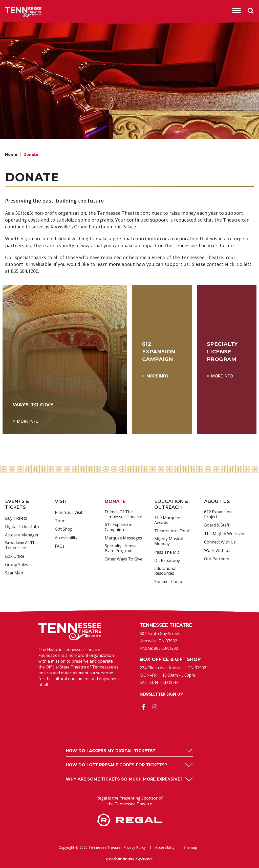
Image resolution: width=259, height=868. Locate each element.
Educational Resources (165, 571)
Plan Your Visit (69, 513)
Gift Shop (64, 529)
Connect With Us (220, 542)
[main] (129, 242)
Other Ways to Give (124, 559)
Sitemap (190, 847)
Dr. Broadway (167, 561)
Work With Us (217, 551)
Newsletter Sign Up (161, 694)
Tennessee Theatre (16, 12)
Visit (61, 501)
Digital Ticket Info (22, 527)
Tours (61, 521)
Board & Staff (217, 525)
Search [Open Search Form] (251, 11)
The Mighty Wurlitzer (224, 534)
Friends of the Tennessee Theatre (123, 514)
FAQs (60, 546)
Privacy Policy (135, 847)
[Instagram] (155, 707)
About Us (217, 501)
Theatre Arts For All (173, 531)
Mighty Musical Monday (169, 541)
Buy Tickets (16, 518)
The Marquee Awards (167, 520)
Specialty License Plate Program (121, 548)
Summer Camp (168, 582)
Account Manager (22, 535)
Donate (115, 501)
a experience (130, 859)
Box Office (15, 556)
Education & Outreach (171, 504)
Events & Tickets (17, 504)
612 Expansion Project (218, 514)
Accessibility (66, 538)
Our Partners (217, 559)
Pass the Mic (167, 552)
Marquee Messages (123, 538)
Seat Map (14, 573)
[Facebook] (143, 707)
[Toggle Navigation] (236, 11)
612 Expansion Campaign (118, 527)
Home (11, 154)
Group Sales (17, 565)
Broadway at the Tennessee (21, 545)
